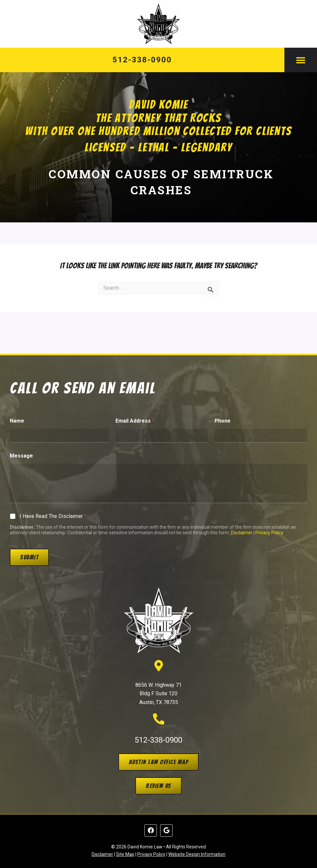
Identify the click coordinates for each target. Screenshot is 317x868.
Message (21, 456)
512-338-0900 (142, 60)
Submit (29, 557)
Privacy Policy (269, 533)
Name (17, 421)
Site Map (125, 854)
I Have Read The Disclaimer (53, 516)
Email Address (135, 421)
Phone (223, 421)
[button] (301, 60)
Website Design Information (197, 854)
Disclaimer (242, 533)
